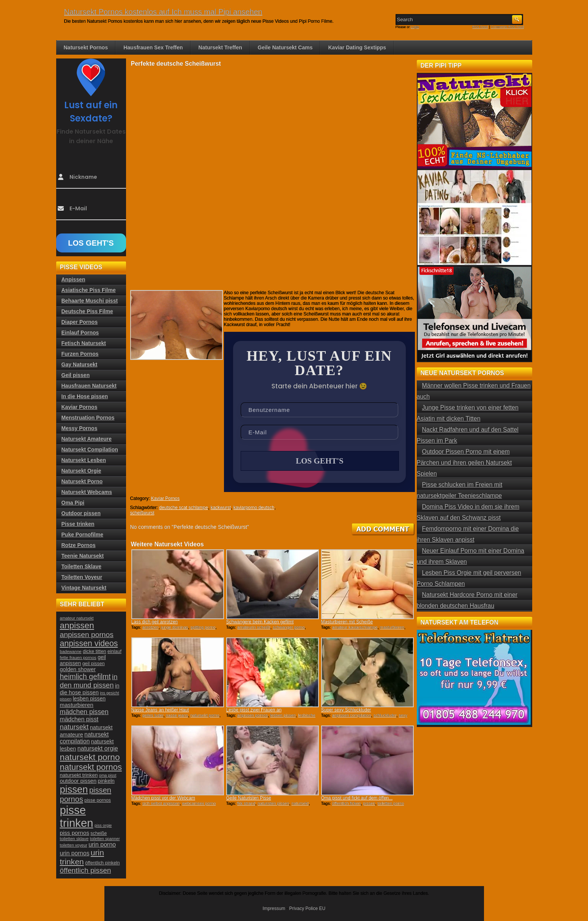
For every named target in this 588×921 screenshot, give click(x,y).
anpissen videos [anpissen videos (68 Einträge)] (89, 643)
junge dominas (175, 627)
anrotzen (151, 627)
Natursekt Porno (82, 481)
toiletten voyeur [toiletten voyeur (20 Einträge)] (74, 845)
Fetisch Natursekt (84, 343)
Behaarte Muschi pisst (90, 301)
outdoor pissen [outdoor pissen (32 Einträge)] (78, 781)
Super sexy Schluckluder (346, 710)
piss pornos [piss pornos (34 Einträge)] (75, 833)
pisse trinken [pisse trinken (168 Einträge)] (77, 816)
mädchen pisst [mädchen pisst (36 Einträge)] (79, 719)
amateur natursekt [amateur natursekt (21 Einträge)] (77, 618)
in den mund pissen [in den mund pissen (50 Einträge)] (89, 681)
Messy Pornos (80, 428)
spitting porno (203, 627)
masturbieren (392, 627)
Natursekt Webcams (87, 492)
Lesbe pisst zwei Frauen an (254, 710)
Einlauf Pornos (80, 333)
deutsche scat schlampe (184, 508)
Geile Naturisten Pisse (249, 798)
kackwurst (221, 508)
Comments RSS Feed (508, 27)
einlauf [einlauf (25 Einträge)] (114, 651)
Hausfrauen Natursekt (89, 386)
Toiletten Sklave (82, 566)
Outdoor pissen (81, 513)
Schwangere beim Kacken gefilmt (260, 622)
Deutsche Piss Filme (87, 311)
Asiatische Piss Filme (89, 290)
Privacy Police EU (307, 908)
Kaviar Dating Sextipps (357, 47)
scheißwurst (142, 513)
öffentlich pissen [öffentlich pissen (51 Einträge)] (86, 870)
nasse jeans (177, 715)
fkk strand (246, 803)
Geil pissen (76, 375)
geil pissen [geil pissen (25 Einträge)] (94, 664)
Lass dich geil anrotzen (155, 622)
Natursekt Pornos (86, 47)
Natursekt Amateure (87, 439)
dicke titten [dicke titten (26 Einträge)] (95, 651)
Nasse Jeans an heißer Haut (160, 710)
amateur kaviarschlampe (355, 627)
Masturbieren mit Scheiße (347, 622)
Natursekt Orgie (81, 471)
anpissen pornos (253, 715)
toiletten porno (391, 803)
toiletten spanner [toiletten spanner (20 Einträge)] (105, 839)
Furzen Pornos (80, 354)
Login (415, 27)
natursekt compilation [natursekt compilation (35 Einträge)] (84, 738)
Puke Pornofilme (82, 535)
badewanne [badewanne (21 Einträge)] (71, 651)
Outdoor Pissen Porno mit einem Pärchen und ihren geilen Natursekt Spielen (464, 463)
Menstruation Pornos (88, 418)
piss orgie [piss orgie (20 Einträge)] (103, 825)
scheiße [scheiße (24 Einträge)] (99, 833)
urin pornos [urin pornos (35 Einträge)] (75, 853)
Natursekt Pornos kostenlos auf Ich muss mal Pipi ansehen (163, 12)
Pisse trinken (78, 524)
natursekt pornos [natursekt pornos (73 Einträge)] (91, 767)
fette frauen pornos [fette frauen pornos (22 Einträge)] (78, 658)
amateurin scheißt (254, 627)
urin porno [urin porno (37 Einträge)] (102, 845)
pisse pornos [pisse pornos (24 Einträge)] (98, 800)
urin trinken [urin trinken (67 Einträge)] (82, 857)
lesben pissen (283, 715)
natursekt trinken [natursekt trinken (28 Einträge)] (79, 775)
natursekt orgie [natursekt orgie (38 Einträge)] (98, 748)
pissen (369, 803)
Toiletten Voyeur (82, 577)
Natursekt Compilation (90, 449)
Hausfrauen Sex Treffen (153, 47)
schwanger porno (288, 627)
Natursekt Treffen (220, 47)
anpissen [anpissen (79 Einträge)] (77, 625)
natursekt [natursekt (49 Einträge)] (74, 727)
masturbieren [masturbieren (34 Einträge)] (77, 705)
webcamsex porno (199, 803)
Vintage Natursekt (84, 588)
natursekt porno (205, 715)
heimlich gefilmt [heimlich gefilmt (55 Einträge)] (85, 677)
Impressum (274, 908)
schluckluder (385, 715)
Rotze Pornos (79, 545)
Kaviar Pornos (165, 498)
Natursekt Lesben (84, 460)
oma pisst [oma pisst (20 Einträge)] (108, 775)
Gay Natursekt (80, 364)
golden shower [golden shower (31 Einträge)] (78, 669)
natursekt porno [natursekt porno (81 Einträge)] (90, 757)
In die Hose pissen (85, 396)
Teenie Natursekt (83, 556)
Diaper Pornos (80, 322)
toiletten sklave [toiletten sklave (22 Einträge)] (74, 839)
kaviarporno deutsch (254, 508)
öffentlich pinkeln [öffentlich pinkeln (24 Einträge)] (102, 863)
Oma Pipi (73, 503)
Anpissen (73, 279)
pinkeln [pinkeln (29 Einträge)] (106, 781)
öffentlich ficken (347, 803)
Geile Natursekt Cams (285, 47)
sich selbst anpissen (161, 803)
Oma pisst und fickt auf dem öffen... (357, 798)
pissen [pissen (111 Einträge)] (74, 789)
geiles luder (153, 715)
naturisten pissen (274, 803)
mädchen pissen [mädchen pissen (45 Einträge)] (84, 712)
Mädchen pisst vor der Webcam (163, 798)
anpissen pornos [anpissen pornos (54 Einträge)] (87, 635)
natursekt (300, 803)
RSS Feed (480, 27)
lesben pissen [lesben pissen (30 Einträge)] (89, 699)
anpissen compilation (352, 715)
